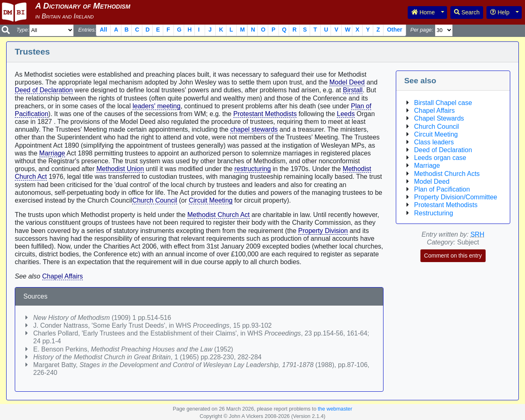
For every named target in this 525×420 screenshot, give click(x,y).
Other (394, 30)
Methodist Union (120, 169)
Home (423, 12)
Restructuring (434, 213)
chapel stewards (254, 129)
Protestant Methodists (265, 114)
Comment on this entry (453, 256)
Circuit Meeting (211, 200)
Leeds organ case (440, 158)
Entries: (87, 30)
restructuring (252, 169)
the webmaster (335, 409)
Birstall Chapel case (443, 103)
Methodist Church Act (219, 215)
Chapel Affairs (63, 276)
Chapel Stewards (439, 118)
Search (467, 12)
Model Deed (347, 82)
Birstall (353, 90)
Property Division (323, 231)
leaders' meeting (156, 106)
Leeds (346, 114)
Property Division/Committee (456, 197)
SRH (477, 234)
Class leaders (434, 142)
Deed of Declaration (44, 90)
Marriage (52, 153)
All (103, 30)
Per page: (422, 30)
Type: (23, 30)
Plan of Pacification (442, 189)
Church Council (154, 200)
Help (500, 12)
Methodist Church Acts (447, 174)
